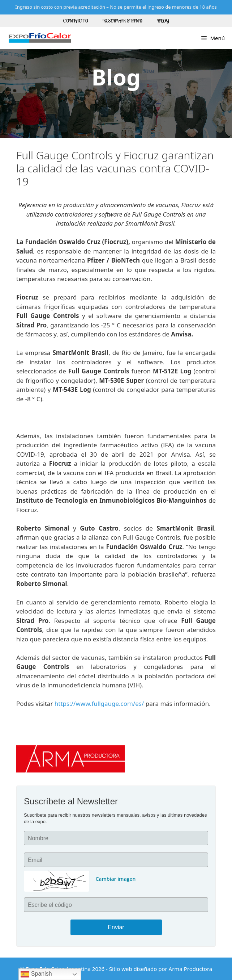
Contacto (76, 21)
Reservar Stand (123, 21)
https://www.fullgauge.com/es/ (99, 703)
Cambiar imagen (115, 879)
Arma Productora (191, 969)
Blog (163, 21)
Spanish (36, 974)
